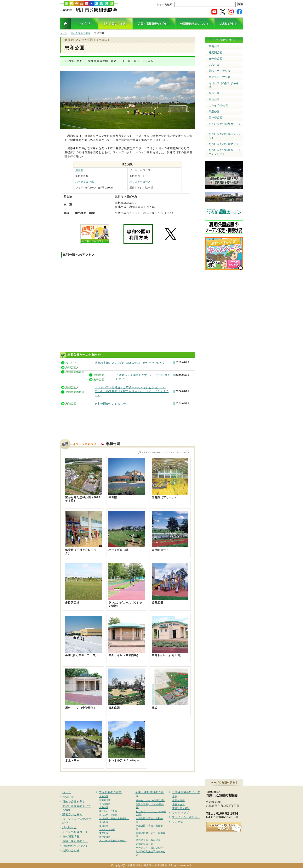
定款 (175, 797)
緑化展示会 (70, 827)
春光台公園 (215, 59)
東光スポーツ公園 (220, 77)
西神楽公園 (215, 118)
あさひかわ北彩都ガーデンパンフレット (225, 152)
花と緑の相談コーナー (77, 832)
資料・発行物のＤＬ (75, 841)
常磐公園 (214, 46)
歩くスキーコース (140, 182)
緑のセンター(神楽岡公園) (150, 800)
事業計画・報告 (181, 808)
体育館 (79, 170)
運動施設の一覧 (144, 844)
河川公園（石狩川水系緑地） (224, 85)
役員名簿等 (179, 800)
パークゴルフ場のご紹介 (149, 848)
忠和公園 (71, 367)
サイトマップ (180, 812)
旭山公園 (214, 93)
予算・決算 (179, 804)
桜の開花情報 (71, 836)
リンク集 (178, 822)
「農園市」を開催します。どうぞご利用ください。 (143, 377)
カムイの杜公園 (218, 105)
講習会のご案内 (72, 814)
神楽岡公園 (215, 52)
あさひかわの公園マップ (224, 144)
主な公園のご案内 (81, 33)
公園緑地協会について (186, 792)
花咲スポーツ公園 (220, 71)
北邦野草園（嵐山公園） (149, 840)
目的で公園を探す (74, 801)
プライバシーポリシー (186, 817)
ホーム (63, 33)
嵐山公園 (214, 99)
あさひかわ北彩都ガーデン (225, 124)
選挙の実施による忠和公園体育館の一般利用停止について (132, 363)
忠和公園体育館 (75, 372)
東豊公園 (99, 380)
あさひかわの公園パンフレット (225, 136)
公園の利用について (75, 846)
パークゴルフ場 (85, 182)
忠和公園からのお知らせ (110, 404)
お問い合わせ (71, 850)
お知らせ (68, 797)
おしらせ (71, 363)
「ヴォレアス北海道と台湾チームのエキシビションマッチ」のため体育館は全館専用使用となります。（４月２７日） (132, 391)
